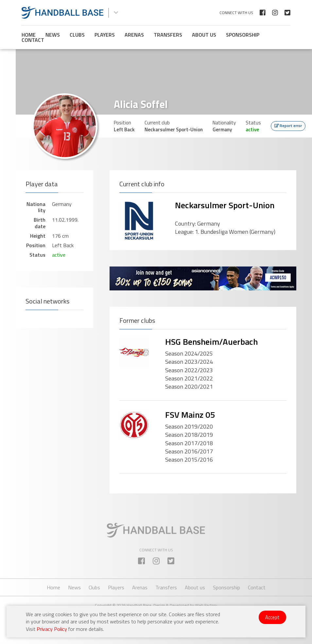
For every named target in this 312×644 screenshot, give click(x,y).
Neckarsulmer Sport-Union (225, 205)
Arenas (134, 35)
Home (29, 35)
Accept (272, 617)
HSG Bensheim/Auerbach (211, 342)
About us (204, 35)
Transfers (168, 35)
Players (105, 35)
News (53, 35)
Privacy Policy (52, 629)
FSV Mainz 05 (190, 415)
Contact (33, 40)
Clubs (77, 35)
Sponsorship (243, 35)
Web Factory (206, 605)
